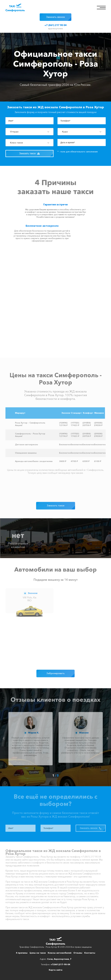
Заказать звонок (55, 17)
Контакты (90, 953)
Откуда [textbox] (14, 132)
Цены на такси (38, 953)
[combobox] (29, 132)
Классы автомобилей (60, 953)
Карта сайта (56, 970)
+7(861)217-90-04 (60, 964)
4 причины (22, 953)
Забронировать (55, 673)
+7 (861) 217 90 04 (55, 25)
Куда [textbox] (65, 132)
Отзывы (78, 953)
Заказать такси (29, 153)
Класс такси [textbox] (16, 143)
